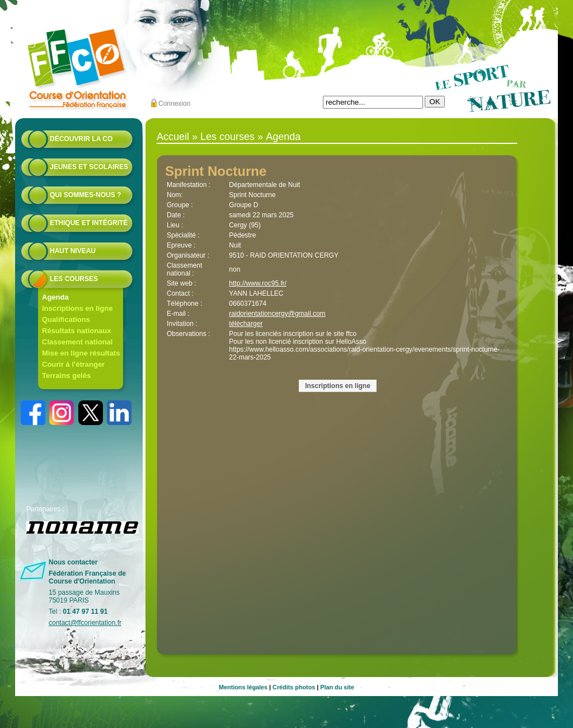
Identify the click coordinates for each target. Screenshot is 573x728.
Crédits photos (294, 687)
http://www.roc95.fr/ (258, 283)
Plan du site (337, 687)
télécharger (246, 324)
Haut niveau (73, 251)
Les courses (74, 279)
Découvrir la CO (81, 139)
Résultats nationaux (77, 331)
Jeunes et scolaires (89, 167)
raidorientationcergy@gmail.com (277, 314)
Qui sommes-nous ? (85, 195)
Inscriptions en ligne (77, 308)
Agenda (55, 297)
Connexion (174, 104)
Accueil (173, 137)
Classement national (77, 342)
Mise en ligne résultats (81, 353)
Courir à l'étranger (73, 364)
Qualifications (66, 319)
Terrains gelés (66, 375)
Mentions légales (243, 687)
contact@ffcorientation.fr (85, 623)
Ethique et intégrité (89, 223)
